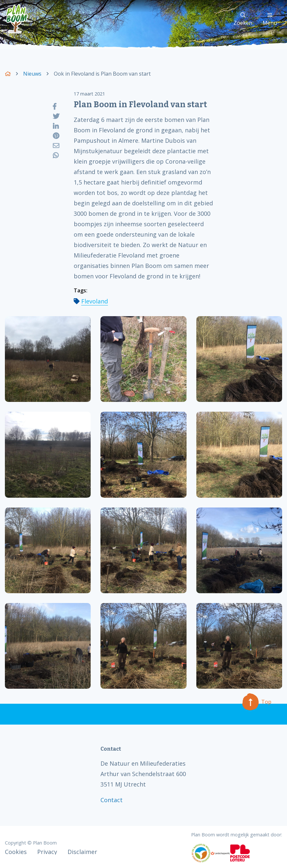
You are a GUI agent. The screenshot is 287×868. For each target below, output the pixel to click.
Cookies (16, 852)
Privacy (47, 852)
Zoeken (243, 19)
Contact (112, 800)
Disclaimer (82, 852)
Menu (270, 19)
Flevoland (95, 301)
